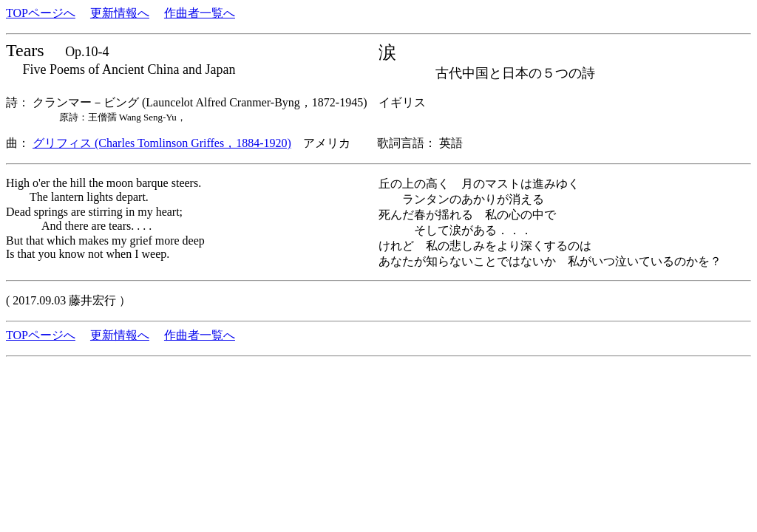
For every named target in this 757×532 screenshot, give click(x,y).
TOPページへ (41, 13)
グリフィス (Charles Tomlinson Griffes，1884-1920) (162, 143)
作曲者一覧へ (200, 13)
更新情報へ (120, 13)
